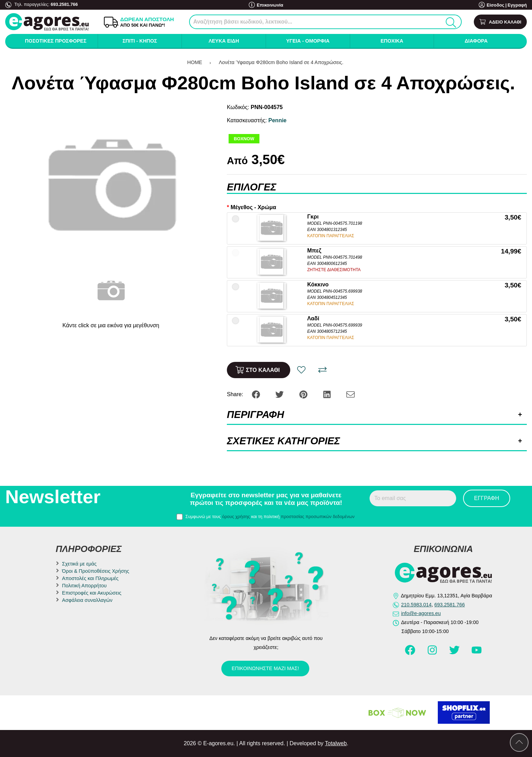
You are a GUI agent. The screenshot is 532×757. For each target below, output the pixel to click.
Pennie (277, 120)
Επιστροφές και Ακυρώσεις (92, 593)
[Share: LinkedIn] (328, 394)
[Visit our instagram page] (433, 653)
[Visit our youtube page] (477, 653)
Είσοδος (495, 5)
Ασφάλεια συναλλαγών (87, 600)
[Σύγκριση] (322, 370)
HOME (195, 62)
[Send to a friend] (351, 394)
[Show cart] (500, 22)
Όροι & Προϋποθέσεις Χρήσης (96, 571)
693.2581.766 (64, 4)
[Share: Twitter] (280, 394)
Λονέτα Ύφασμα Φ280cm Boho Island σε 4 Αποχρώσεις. (282, 62)
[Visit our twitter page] (455, 653)
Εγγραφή (517, 5)
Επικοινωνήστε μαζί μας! (265, 668)
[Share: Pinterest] (304, 394)
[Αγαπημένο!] (301, 370)
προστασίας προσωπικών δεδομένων (318, 516)
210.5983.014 (416, 605)
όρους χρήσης (236, 516)
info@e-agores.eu (421, 613)
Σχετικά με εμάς (79, 564)
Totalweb (336, 743)
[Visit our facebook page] (411, 653)
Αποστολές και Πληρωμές (90, 578)
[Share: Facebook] (257, 394)
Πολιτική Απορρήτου (84, 586)
